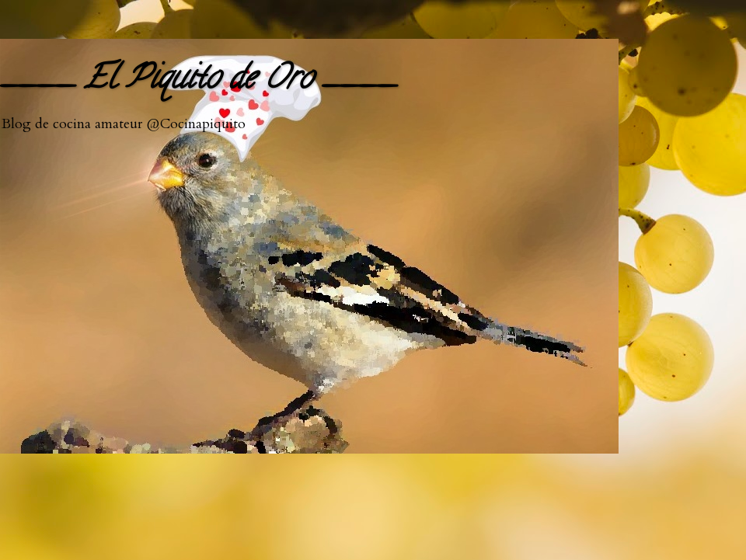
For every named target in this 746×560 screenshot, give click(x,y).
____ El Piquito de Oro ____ (198, 81)
